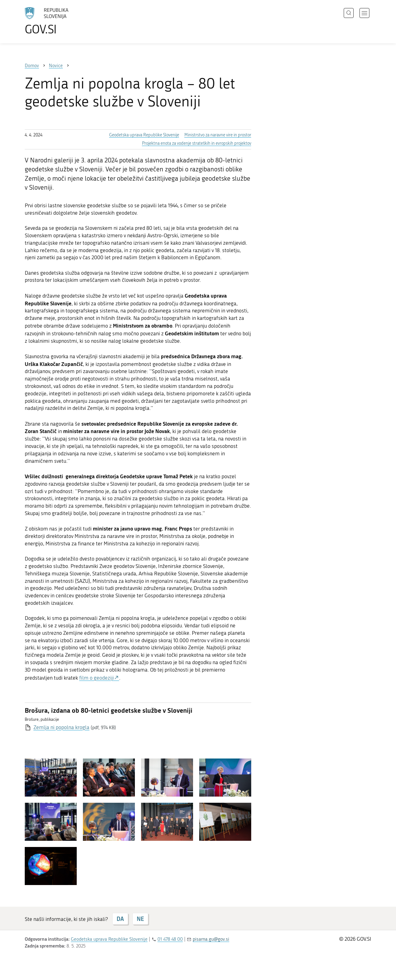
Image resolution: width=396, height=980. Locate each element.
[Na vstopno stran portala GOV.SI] (64, 21)
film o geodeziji (97, 678)
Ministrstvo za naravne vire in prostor (218, 135)
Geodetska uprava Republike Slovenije (144, 135)
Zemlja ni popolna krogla (61, 727)
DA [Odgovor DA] (120, 919)
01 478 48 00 (170, 939)
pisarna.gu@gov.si (211, 939)
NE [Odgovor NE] (140, 919)
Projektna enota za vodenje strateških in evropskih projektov (197, 143)
